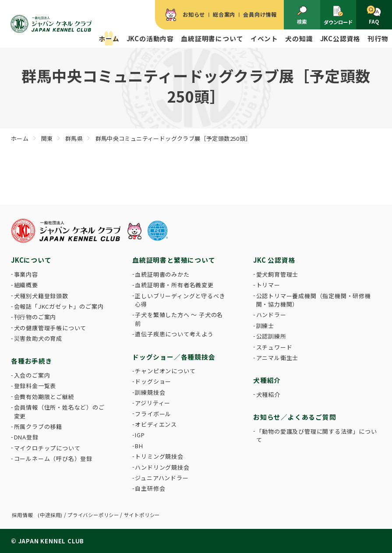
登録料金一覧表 (35, 386)
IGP (140, 435)
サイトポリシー (142, 515)
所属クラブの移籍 (38, 426)
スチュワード (274, 347)
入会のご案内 (32, 375)
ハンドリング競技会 (162, 467)
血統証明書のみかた (162, 274)
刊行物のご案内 (35, 317)
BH (139, 446)
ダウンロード (338, 15)
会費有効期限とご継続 (44, 397)
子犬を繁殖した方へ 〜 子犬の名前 (179, 319)
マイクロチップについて (47, 448)
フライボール (153, 414)
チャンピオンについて (165, 371)
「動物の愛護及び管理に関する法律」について (317, 436)
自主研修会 (150, 488)
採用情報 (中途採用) (37, 515)
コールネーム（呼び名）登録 (53, 458)
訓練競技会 (150, 392)
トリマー (268, 285)
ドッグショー (153, 381)
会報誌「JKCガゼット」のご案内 (59, 306)
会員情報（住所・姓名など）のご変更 (59, 412)
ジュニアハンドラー (162, 478)
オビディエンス (156, 424)
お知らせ (194, 14)
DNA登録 (26, 437)
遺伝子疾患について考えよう (174, 334)
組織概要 (26, 285)
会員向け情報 (260, 14)
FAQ (374, 15)
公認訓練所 (271, 336)
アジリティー (153, 403)
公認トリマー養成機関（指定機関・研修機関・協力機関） (314, 300)
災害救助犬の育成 (38, 338)
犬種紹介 (268, 394)
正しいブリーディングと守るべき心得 (180, 300)
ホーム (109, 38)
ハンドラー (271, 315)
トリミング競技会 (159, 456)
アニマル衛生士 (277, 358)
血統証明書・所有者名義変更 (174, 285)
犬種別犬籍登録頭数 (41, 296)
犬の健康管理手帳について (50, 328)
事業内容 (26, 274)
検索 (302, 15)
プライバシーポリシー (93, 515)
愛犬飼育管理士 (277, 274)
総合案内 (224, 14)
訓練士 (265, 326)
